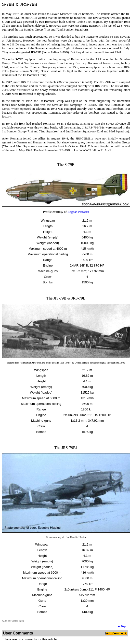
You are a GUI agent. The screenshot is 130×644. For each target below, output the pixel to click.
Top (122, 626)
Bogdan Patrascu (78, 212)
